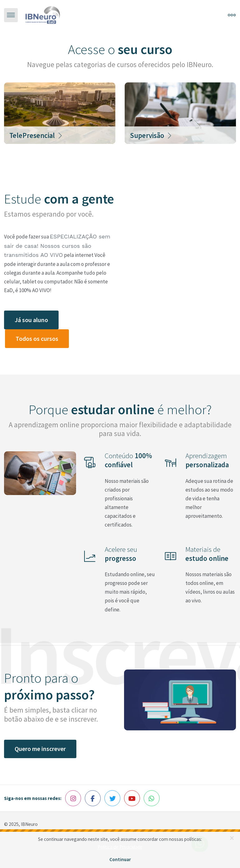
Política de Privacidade (120, 847)
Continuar (120, 859)
